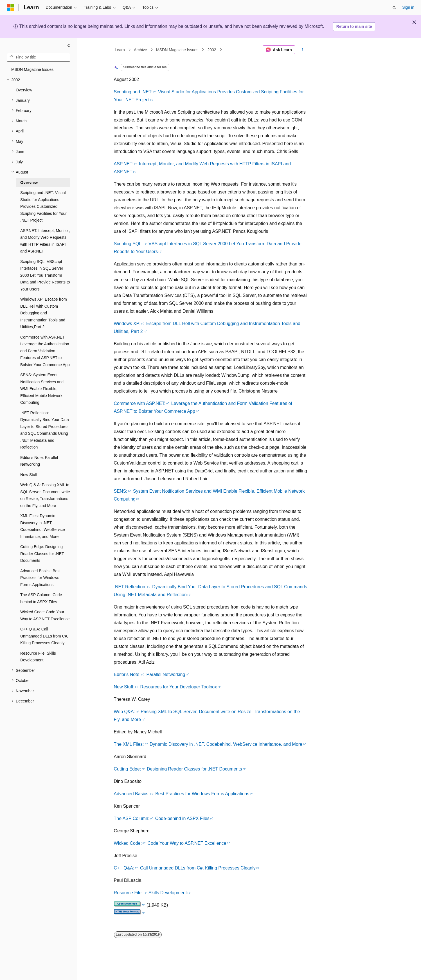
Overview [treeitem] (24, 90)
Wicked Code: (128, 843)
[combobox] (39, 57)
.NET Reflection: (130, 587)
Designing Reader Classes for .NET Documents (194, 769)
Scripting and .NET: (133, 92)
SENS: (121, 491)
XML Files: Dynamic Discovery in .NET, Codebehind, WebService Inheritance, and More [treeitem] (43, 526)
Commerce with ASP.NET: (140, 403)
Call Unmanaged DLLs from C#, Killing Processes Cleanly (198, 868)
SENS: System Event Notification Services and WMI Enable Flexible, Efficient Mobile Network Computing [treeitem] (42, 389)
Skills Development (168, 893)
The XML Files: (129, 744)
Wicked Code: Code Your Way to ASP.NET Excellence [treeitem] (45, 615)
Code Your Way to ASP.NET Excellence (187, 843)
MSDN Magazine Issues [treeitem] (32, 69)
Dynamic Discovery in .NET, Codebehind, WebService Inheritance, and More (226, 744)
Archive (140, 50)
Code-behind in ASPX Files (182, 818)
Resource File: (128, 893)
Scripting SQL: (128, 244)
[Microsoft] (10, 8)
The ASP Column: (132, 818)
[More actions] (302, 50)
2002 (212, 50)
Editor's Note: (127, 674)
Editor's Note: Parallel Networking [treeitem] (39, 461)
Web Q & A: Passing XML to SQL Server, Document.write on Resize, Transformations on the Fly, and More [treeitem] (45, 495)
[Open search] (394, 8)
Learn (120, 50)
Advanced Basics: (132, 794)
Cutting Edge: (128, 769)
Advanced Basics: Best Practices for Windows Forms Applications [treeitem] (40, 578)
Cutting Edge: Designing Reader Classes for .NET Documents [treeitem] (42, 554)
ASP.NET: (124, 164)
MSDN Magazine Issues (177, 50)
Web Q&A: (124, 712)
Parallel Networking (166, 674)
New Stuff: (124, 687)
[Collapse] (69, 46)
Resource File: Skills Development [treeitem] (38, 657)
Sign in (408, 7)
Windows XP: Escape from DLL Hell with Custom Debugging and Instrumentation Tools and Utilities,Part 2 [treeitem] (44, 313)
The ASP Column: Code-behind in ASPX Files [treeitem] (42, 598)
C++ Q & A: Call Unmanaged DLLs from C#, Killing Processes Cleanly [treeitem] (44, 636)
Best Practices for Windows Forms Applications (202, 794)
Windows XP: (127, 324)
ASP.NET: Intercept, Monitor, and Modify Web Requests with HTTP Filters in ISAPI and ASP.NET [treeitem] (45, 241)
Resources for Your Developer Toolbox (178, 687)
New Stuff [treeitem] (29, 475)
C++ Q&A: (124, 868)
